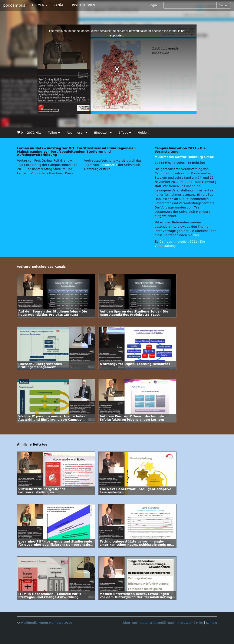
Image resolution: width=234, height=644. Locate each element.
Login (153, 5)
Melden (143, 133)
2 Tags (125, 133)
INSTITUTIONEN (83, 5)
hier (196, 235)
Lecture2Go (108, 165)
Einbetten (103, 133)
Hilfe (200, 623)
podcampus (14, 5)
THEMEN (39, 5)
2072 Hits (34, 133)
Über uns (130, 623)
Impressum (185, 623)
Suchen (224, 5)
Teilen (54, 133)
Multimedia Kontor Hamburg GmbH (184, 157)
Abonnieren (77, 133)
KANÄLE (60, 5)
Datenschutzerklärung (157, 623)
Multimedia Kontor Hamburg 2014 (46, 623)
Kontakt (212, 623)
